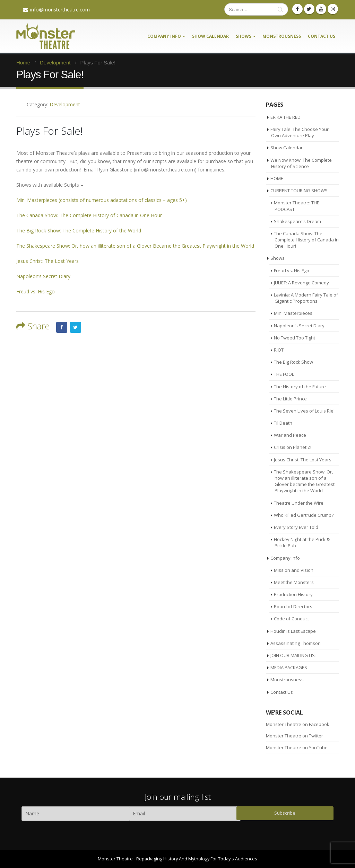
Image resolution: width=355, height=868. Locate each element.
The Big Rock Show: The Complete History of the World (79, 231)
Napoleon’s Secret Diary (43, 276)
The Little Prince (290, 399)
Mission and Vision (294, 570)
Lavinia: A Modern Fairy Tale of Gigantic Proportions (306, 298)
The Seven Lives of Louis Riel (304, 411)
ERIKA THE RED (285, 117)
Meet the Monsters (294, 582)
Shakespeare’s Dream (297, 221)
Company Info (164, 36)
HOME (277, 178)
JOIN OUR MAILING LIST (294, 655)
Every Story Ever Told (296, 527)
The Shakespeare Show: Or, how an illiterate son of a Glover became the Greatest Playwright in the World (304, 481)
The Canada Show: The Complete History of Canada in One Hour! (306, 240)
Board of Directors (293, 606)
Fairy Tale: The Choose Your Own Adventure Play (300, 132)
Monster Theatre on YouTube (297, 747)
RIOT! (279, 350)
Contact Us (322, 36)
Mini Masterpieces (293, 313)
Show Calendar (210, 36)
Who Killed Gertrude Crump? (304, 515)
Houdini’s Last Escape (293, 631)
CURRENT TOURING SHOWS (299, 191)
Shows (244, 36)
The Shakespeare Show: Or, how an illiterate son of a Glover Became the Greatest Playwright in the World (135, 246)
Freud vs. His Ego (36, 291)
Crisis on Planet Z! (293, 447)
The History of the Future (300, 387)
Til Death (283, 423)
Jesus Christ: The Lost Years (47, 261)
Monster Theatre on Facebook (298, 724)
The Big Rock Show (293, 362)
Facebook (62, 327)
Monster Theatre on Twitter (295, 736)
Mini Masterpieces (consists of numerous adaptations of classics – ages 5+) (102, 200)
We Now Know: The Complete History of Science (301, 163)
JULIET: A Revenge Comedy (301, 283)
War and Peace (290, 435)
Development (65, 104)
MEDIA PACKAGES (289, 667)
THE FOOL (284, 374)
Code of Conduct (291, 619)
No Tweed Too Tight (295, 338)
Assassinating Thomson (296, 643)
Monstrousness (282, 36)
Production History (293, 594)
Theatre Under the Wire (299, 503)
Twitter (76, 327)
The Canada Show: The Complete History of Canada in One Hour (89, 215)
